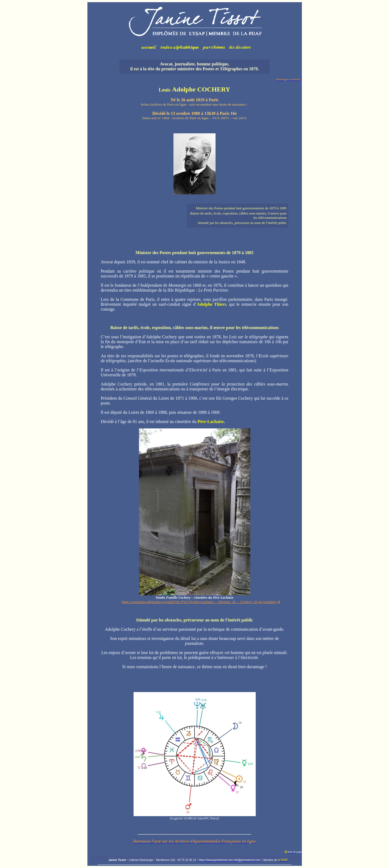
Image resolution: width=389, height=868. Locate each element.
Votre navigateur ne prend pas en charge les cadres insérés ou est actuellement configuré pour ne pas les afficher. (195, 29)
